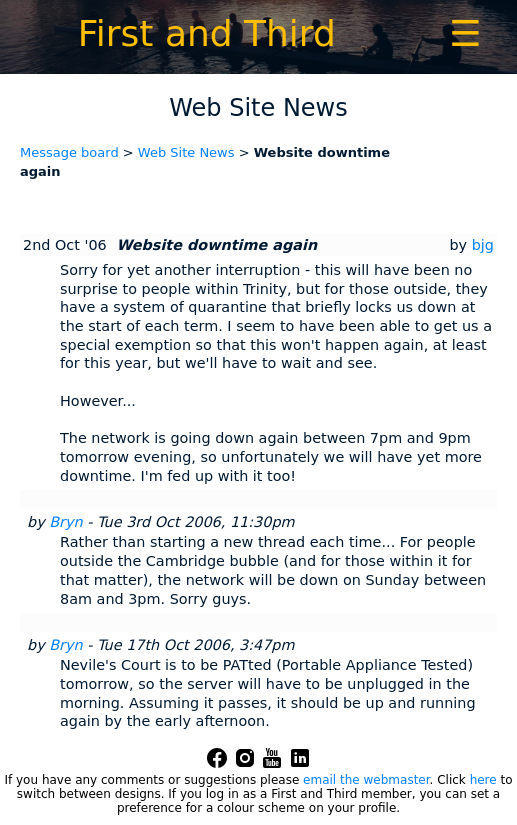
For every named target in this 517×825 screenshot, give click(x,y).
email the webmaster (366, 780)
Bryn (65, 522)
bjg (483, 245)
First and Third (207, 33)
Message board (69, 152)
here (483, 780)
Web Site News (186, 152)
